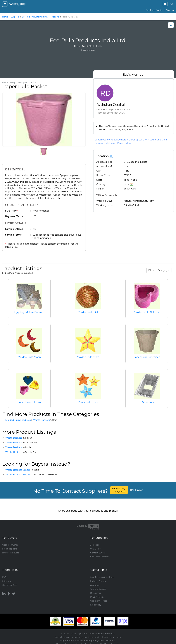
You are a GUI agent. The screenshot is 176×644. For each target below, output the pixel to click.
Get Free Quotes (154, 10)
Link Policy (96, 602)
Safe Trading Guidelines (102, 574)
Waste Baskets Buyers (22, 470)
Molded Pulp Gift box (147, 312)
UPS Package (147, 402)
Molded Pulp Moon (29, 357)
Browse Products (11, 550)
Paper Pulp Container (147, 357)
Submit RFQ (119, 490)
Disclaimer (96, 590)
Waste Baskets (45, 420)
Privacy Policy (97, 594)
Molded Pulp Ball (88, 312)
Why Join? (95, 546)
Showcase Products (100, 554)
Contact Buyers (98, 550)
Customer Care (10, 582)
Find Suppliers (9, 546)
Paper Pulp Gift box (29, 402)
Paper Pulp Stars (88, 402)
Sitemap (7, 578)
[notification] (165, 4)
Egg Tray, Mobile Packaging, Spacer (35, 312)
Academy (95, 582)
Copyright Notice (99, 598)
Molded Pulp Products (18, 420)
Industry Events (98, 578)
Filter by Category (159, 270)
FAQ (4, 574)
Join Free (95, 542)
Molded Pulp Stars (88, 357)
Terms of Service (98, 586)
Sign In (170, 10)
